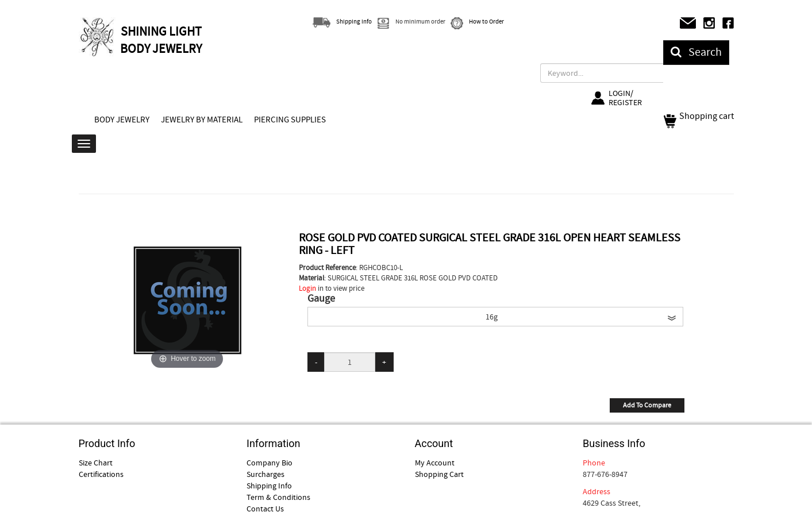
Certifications (101, 474)
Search (696, 52)
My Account (435, 463)
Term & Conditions (278, 497)
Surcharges (265, 474)
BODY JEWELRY (122, 120)
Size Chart (96, 463)
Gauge (321, 299)
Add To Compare (647, 405)
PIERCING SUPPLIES (290, 120)
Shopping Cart (439, 474)
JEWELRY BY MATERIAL (202, 120)
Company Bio (270, 463)
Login (307, 288)
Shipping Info (269, 486)
